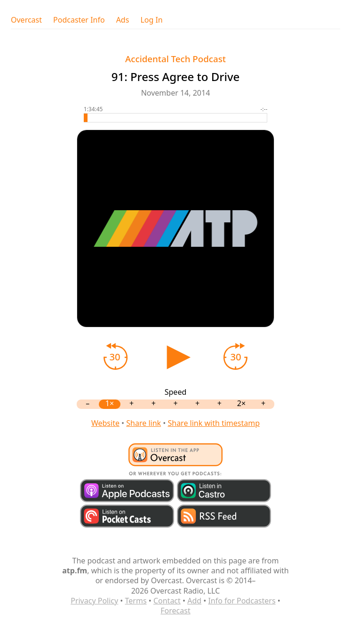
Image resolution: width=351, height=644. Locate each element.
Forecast (175, 611)
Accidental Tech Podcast (175, 59)
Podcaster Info (79, 20)
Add (194, 601)
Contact (167, 601)
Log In (151, 20)
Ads (123, 20)
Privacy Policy (94, 601)
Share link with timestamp (214, 423)
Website (105, 423)
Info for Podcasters (242, 601)
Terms (136, 601)
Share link (144, 423)
